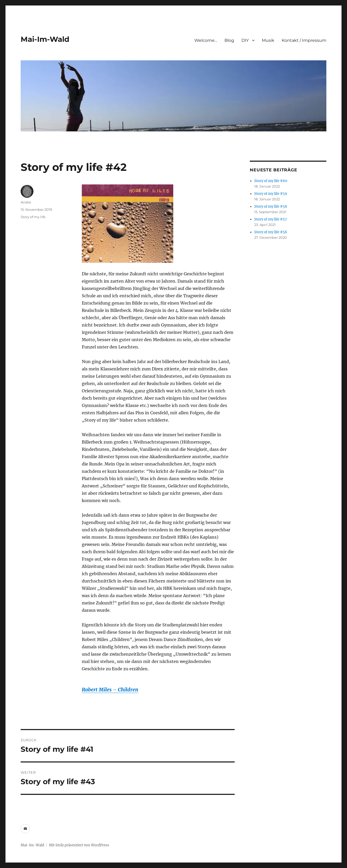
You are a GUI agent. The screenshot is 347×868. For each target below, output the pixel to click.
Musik (268, 40)
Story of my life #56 (271, 232)
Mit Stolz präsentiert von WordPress (79, 845)
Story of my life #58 (271, 206)
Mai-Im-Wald (45, 39)
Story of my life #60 (271, 181)
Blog (229, 40)
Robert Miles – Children (110, 690)
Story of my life (33, 217)
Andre (26, 202)
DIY (245, 40)
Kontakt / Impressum (304, 40)
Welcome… (206, 40)
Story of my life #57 (271, 219)
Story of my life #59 (271, 194)
